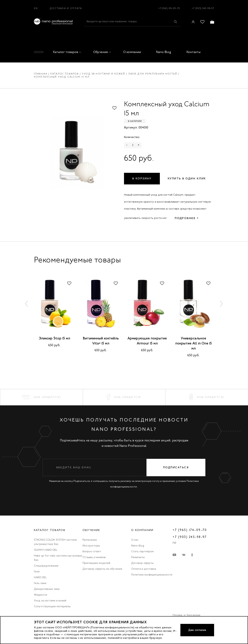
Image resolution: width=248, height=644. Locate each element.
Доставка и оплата (66, 8)
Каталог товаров (66, 52)
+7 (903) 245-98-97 (203, 8)
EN (36, 8)
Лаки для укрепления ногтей (153, 74)
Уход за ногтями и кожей (103, 74)
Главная (41, 74)
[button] (27, 304)
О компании (132, 52)
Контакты (193, 52)
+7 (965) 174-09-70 (169, 8)
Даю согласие (197, 630)
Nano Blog (164, 52)
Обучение (101, 52)
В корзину (142, 179)
